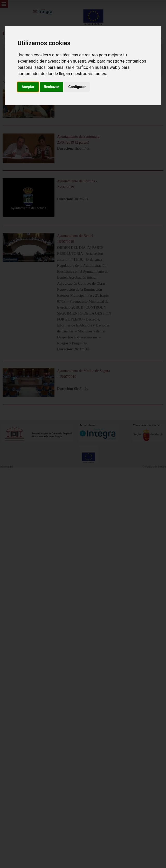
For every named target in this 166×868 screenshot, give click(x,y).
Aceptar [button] (28, 87)
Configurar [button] (77, 87)
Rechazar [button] (51, 87)
